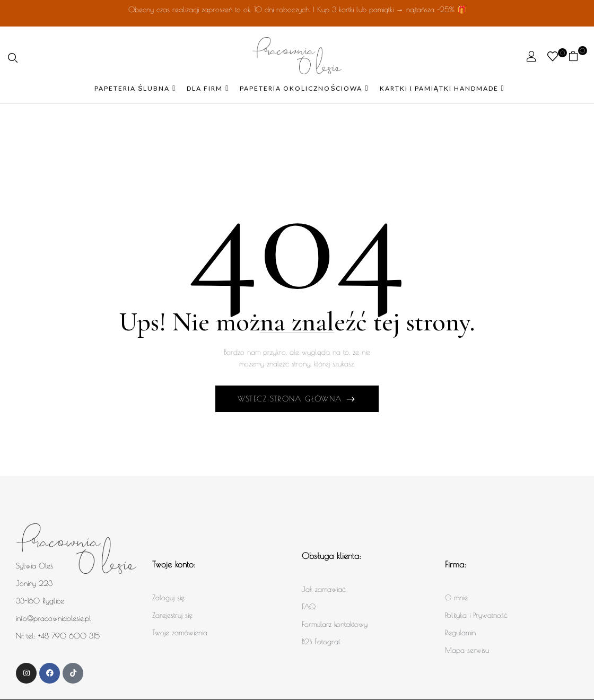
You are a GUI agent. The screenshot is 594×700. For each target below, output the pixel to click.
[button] (577, 56)
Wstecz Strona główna (291, 399)
